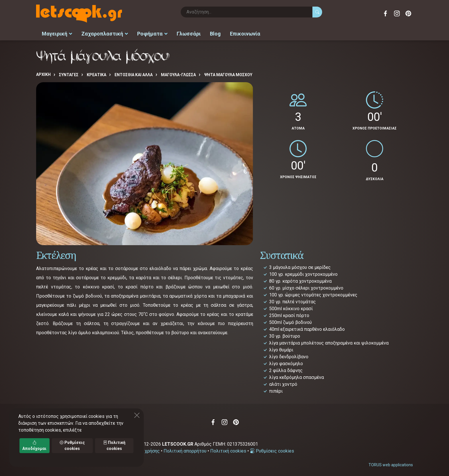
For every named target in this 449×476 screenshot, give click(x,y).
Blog (215, 33)
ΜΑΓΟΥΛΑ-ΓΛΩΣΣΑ (178, 74)
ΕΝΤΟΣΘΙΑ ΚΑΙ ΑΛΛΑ (134, 74)
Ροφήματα (152, 33)
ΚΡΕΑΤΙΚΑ (97, 74)
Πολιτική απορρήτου (185, 450)
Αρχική (43, 73)
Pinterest (408, 13)
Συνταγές (69, 74)
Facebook (385, 13)
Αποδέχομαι (34, 445)
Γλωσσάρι (189, 33)
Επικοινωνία (245, 33)
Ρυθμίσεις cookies (272, 450)
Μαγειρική (57, 33)
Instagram (397, 13)
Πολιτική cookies (228, 450)
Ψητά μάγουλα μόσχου (228, 74)
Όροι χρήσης (147, 450)
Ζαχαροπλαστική (105, 33)
